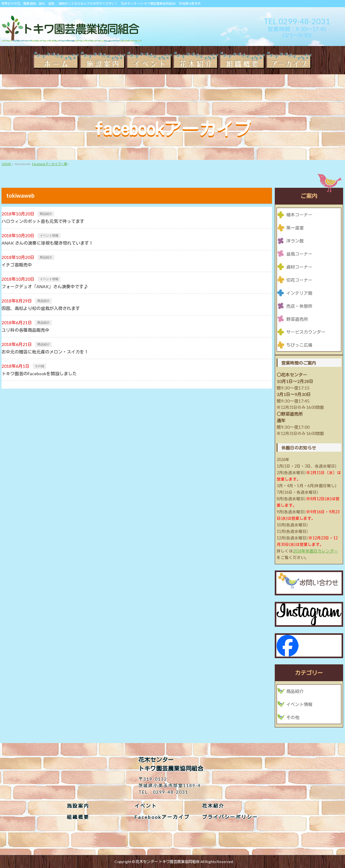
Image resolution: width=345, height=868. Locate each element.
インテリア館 (299, 293)
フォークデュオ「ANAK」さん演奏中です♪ (45, 286)
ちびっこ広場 (299, 345)
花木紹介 (213, 806)
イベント (146, 806)
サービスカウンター (306, 332)
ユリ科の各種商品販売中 (25, 330)
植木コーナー (299, 215)
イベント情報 (49, 235)
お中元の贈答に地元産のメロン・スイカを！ (45, 352)
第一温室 (295, 228)
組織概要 (78, 817)
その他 (39, 366)
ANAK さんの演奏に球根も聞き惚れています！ (47, 243)
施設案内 (78, 806)
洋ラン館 (295, 241)
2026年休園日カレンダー (315, 551)
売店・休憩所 (299, 306)
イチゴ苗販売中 (17, 265)
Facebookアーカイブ (162, 817)
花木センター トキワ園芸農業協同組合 (168, 862)
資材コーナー (299, 267)
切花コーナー (299, 280)
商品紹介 (46, 214)
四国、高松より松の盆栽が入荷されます (41, 308)
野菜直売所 (297, 319)
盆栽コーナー (299, 254)
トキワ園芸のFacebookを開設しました (39, 374)
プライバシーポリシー (230, 817)
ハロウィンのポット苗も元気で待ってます (43, 221)
